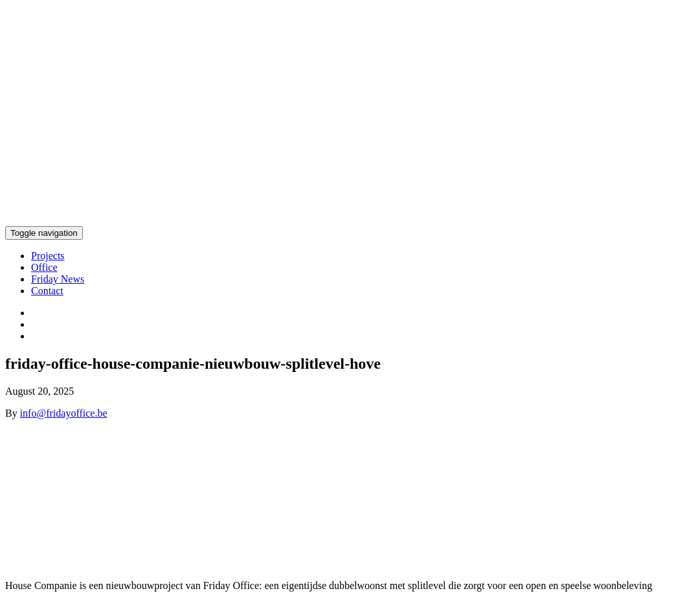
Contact (47, 291)
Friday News (58, 279)
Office (44, 267)
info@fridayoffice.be (64, 413)
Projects (48, 256)
